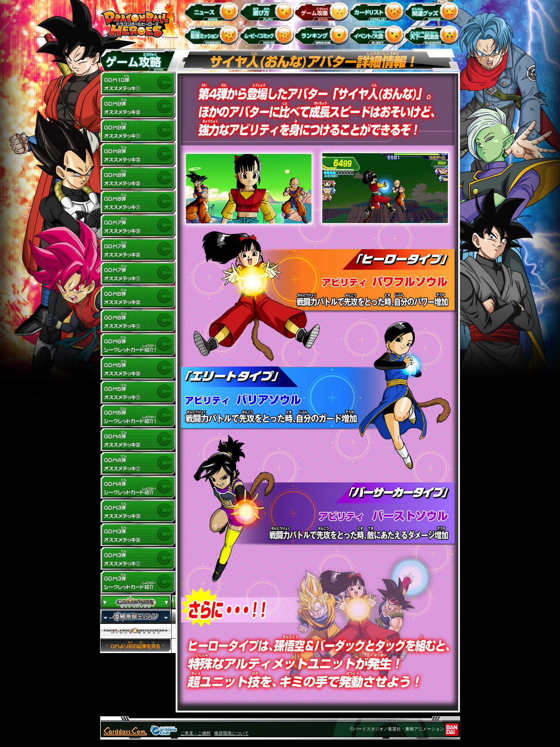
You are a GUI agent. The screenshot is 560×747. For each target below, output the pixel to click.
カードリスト (378, 11)
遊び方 (268, 11)
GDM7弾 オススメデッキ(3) (138, 226)
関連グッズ (433, 11)
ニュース (213, 11)
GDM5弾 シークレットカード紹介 (138, 416)
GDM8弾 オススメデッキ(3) (138, 155)
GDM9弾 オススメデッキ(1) (138, 131)
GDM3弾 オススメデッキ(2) (138, 535)
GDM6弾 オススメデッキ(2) (138, 297)
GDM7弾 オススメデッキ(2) (138, 250)
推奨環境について (231, 733)
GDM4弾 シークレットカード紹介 (138, 487)
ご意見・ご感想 (195, 733)
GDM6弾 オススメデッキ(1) (138, 321)
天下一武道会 (433, 35)
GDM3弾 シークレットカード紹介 (138, 582)
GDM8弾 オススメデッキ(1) (138, 202)
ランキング (323, 35)
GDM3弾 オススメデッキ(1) (138, 559)
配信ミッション (213, 35)
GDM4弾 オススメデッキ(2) (138, 440)
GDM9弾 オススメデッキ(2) (138, 107)
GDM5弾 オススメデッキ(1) (138, 392)
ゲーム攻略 (323, 11)
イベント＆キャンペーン (378, 35)
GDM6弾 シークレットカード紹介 (138, 345)
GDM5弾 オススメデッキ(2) (138, 369)
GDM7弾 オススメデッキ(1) (138, 274)
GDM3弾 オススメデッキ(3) (138, 511)
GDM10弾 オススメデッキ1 (138, 84)
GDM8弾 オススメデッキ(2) (138, 179)
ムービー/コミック (268, 35)
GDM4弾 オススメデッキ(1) (138, 464)
